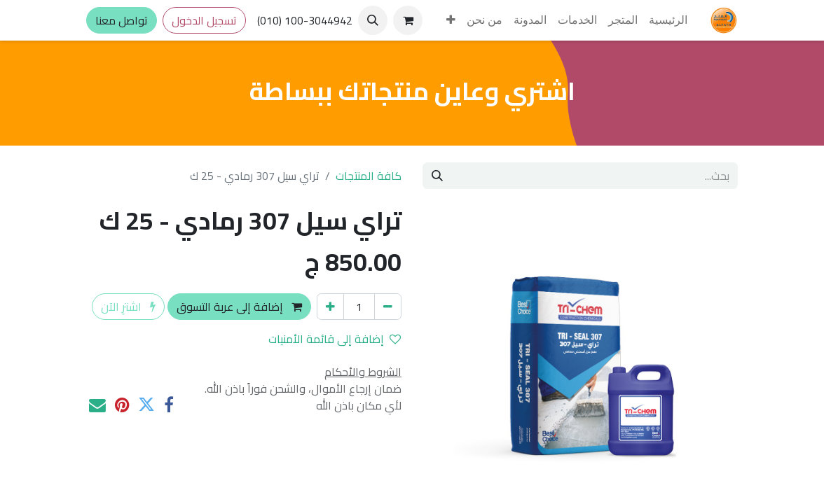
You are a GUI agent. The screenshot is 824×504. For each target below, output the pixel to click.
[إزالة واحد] (388, 307)
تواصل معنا (122, 20)
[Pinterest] (122, 405)
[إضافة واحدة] (330, 307)
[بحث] (437, 176)
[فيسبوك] (169, 405)
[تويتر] (146, 405)
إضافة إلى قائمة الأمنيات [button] (335, 339)
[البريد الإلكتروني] (97, 405)
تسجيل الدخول (204, 20)
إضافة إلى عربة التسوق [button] (239, 307)
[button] (373, 20)
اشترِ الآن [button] (128, 307)
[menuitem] (668, 20)
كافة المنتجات (369, 176)
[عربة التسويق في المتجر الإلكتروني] (408, 20)
